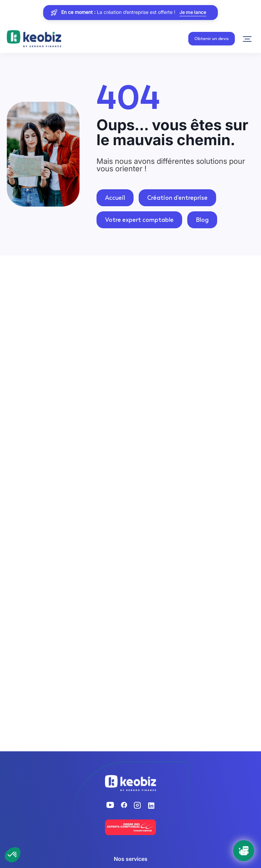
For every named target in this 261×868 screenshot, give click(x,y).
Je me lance (193, 12)
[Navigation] (247, 39)
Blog (202, 220)
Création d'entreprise (177, 198)
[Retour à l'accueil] (34, 39)
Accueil (115, 198)
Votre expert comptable (139, 220)
